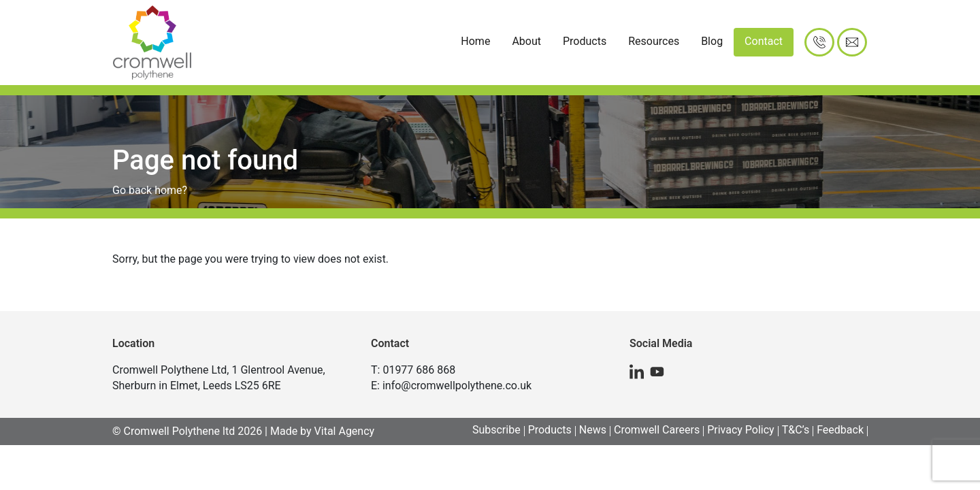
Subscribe (496, 430)
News (593, 430)
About (526, 41)
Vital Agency (345, 431)
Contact (764, 41)
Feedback (840, 430)
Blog (712, 41)
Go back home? (150, 190)
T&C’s (796, 430)
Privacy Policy (741, 430)
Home (475, 41)
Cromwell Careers (657, 430)
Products (585, 41)
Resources (654, 41)
